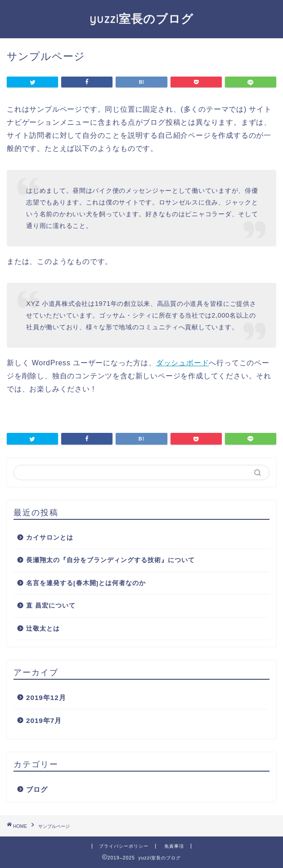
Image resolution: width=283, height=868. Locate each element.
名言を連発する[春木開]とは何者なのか (86, 583)
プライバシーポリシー (124, 846)
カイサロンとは (50, 538)
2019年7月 (44, 720)
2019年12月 (46, 698)
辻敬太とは (43, 629)
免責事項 (174, 846)
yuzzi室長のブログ (141, 18)
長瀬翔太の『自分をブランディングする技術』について (110, 560)
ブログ (37, 789)
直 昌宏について (51, 606)
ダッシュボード (183, 363)
